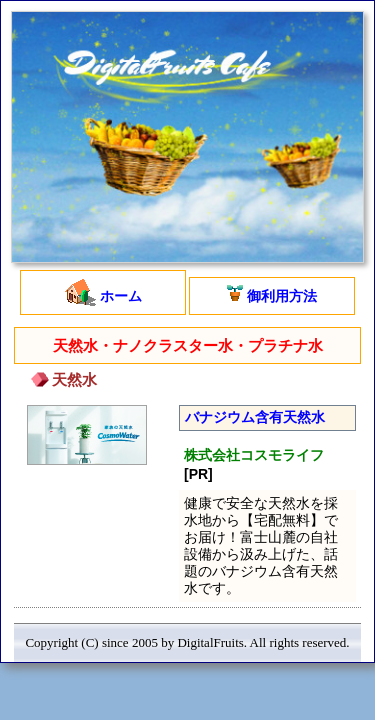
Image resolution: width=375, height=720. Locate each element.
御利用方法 (272, 294)
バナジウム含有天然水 (255, 417)
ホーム (103, 292)
